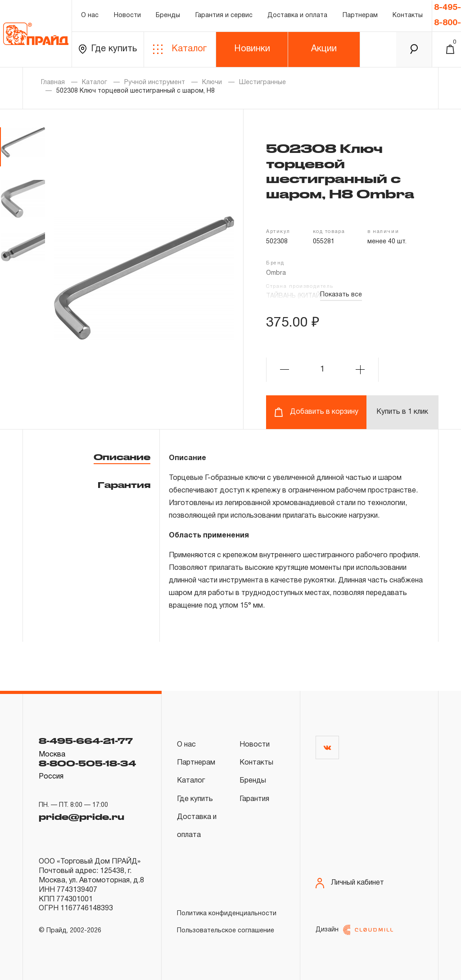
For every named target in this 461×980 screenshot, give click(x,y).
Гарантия (124, 485)
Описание (122, 457)
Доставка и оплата (297, 16)
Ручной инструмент (155, 83)
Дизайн (354, 930)
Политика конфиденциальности (227, 914)
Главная (53, 83)
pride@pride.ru (81, 817)
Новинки (252, 49)
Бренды (168, 16)
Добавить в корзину (316, 412)
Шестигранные (262, 83)
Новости (127, 16)
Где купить (108, 49)
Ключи (212, 83)
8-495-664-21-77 (86, 741)
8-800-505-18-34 (87, 763)
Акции (324, 49)
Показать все (341, 295)
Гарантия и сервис (224, 16)
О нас (90, 16)
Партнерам (360, 16)
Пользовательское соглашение (226, 931)
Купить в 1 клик (402, 412)
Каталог (180, 49)
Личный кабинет (350, 883)
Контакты (408, 16)
